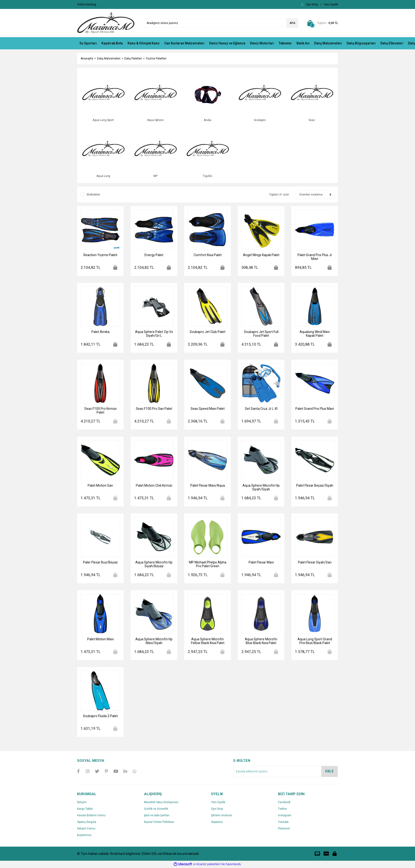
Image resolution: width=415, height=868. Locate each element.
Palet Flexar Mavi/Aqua (208, 486)
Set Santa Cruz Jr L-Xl (261, 409)
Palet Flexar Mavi (261, 563)
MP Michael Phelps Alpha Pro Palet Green (208, 565)
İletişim (82, 803)
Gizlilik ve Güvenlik (156, 809)
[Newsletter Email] (286, 772)
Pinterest (284, 829)
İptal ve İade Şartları (157, 816)
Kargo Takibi (85, 809)
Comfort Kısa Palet (208, 255)
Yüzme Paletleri (156, 59)
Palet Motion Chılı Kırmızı (154, 486)
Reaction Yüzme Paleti (100, 255)
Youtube (283, 822)
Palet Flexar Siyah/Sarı (315, 563)
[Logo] (106, 23)
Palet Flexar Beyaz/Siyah (315, 486)
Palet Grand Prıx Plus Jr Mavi (315, 257)
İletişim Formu (86, 829)
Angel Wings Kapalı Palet (261, 255)
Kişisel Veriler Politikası (159, 822)
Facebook (284, 803)
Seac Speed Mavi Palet (208, 409)
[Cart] (322, 23)
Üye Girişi (217, 809)
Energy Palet (154, 255)
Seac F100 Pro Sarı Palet (154, 409)
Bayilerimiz (84, 836)
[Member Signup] (331, 4)
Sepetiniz (217, 822)
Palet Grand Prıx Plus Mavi (315, 409)
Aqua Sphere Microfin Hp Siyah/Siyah (261, 488)
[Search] (221, 23)
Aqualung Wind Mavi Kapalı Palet (315, 334)
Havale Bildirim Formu (91, 816)
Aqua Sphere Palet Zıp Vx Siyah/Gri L (154, 334)
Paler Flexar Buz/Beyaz (100, 563)
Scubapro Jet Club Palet (207, 332)
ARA (292, 23)
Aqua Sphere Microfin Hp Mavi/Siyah (154, 641)
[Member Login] (312, 4)
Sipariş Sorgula (87, 822)
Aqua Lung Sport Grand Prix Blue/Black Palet (315, 641)
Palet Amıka (100, 332)
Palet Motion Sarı (100, 486)
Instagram (285, 816)
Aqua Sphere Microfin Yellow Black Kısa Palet (207, 641)
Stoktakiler (93, 195)
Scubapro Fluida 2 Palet (100, 716)
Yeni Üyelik (218, 803)
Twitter (282, 809)
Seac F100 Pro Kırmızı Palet (100, 411)
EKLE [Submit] (329, 772)
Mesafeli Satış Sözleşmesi (161, 803)
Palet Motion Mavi (100, 640)
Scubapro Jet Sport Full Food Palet (261, 334)
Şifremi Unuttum (222, 816)
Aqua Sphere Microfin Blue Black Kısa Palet (261, 641)
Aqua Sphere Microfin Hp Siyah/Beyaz (154, 565)
